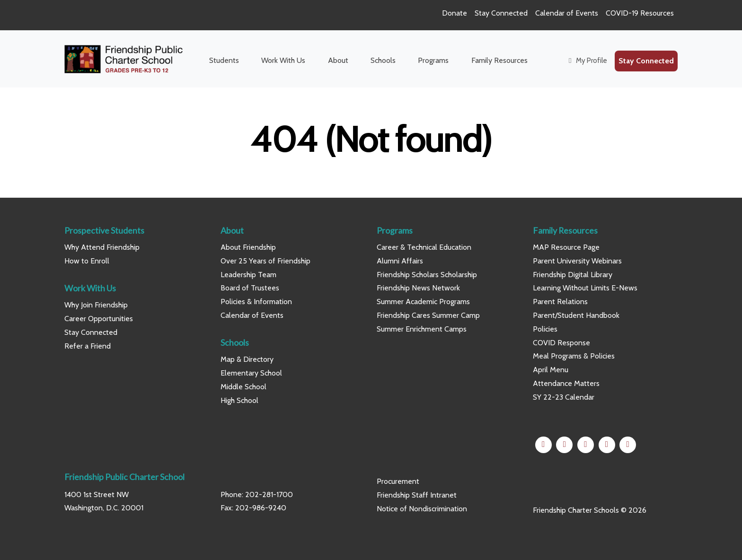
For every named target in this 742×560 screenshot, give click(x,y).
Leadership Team (248, 275)
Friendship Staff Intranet (417, 495)
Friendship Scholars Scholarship (427, 275)
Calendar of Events (567, 13)
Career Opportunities (99, 319)
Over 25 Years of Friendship (265, 261)
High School (239, 400)
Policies (545, 329)
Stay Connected (501, 13)
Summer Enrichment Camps (422, 329)
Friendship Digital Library (573, 275)
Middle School (243, 387)
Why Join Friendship (96, 305)
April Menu (551, 370)
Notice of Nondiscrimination (422, 509)
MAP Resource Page (566, 247)
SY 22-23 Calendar (564, 397)
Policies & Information (256, 302)
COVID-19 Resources (640, 13)
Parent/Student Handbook (576, 315)
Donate (455, 13)
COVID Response (561, 343)
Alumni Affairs (400, 261)
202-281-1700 (269, 494)
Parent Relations (560, 302)
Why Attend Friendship (102, 247)
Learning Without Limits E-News (585, 288)
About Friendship (248, 247)
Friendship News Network (418, 288)
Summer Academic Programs (423, 302)
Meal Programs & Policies (574, 356)
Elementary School (251, 373)
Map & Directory (247, 359)
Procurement (398, 481)
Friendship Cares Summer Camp (428, 315)
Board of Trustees (250, 288)
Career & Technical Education (424, 247)
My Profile (586, 61)
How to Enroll (87, 261)
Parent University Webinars (577, 261)
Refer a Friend (88, 346)
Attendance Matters (566, 383)
